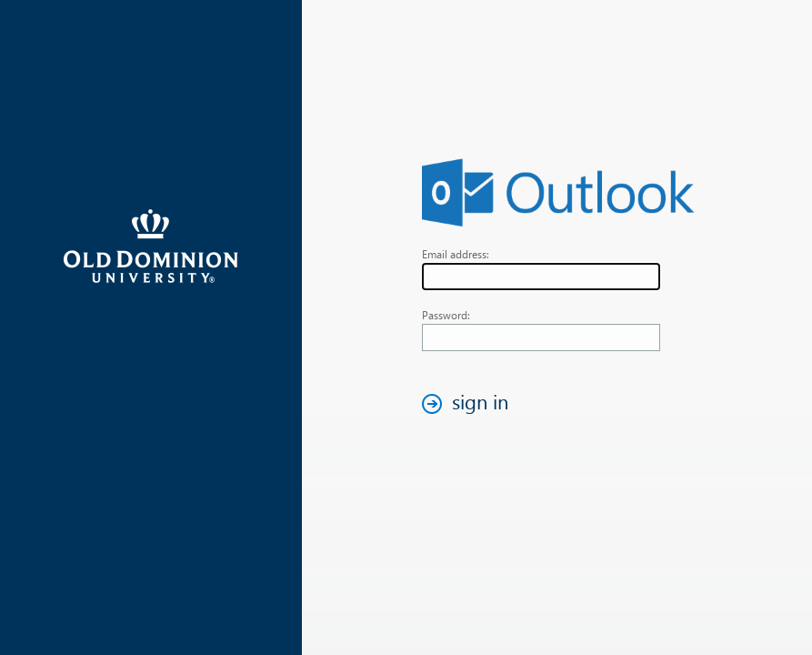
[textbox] (541, 277)
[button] (470, 403)
